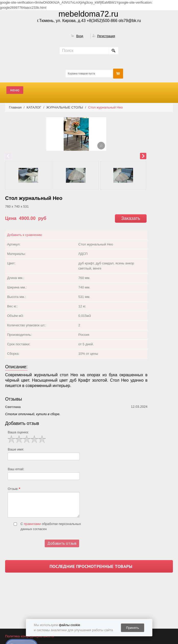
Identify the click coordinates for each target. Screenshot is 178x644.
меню (15, 90)
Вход (80, 36)
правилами (32, 524)
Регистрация (106, 36)
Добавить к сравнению (25, 235)
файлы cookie (69, 625)
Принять (133, 628)
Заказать (131, 218)
